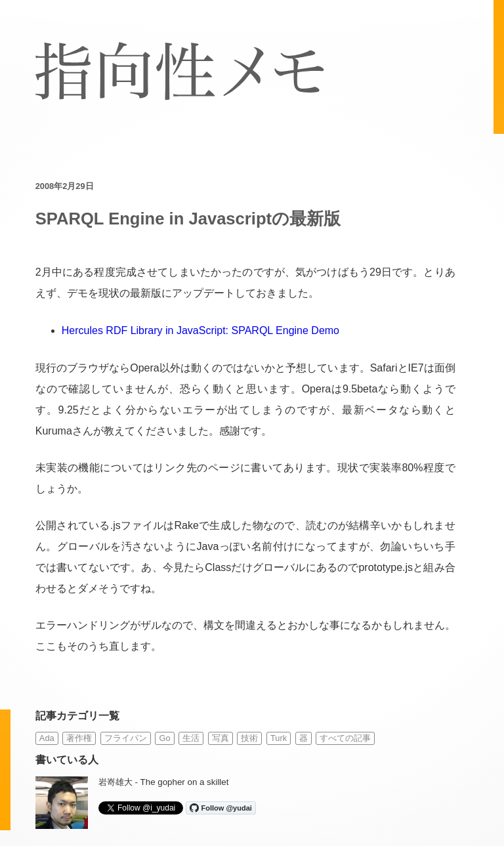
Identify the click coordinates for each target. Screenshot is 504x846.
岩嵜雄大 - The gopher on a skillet (164, 782)
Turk (279, 738)
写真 (220, 738)
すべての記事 (345, 738)
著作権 (79, 738)
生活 (191, 738)
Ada (47, 738)
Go (164, 738)
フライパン (126, 738)
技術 (249, 738)
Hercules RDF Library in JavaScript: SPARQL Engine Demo (200, 330)
